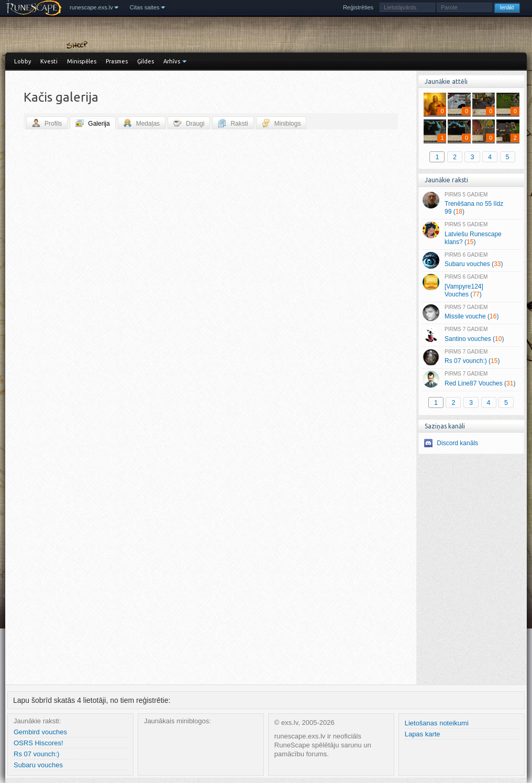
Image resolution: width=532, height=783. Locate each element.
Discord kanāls (457, 443)
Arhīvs (172, 61)
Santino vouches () (471, 335)
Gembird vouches (40, 732)
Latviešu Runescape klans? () (471, 234)
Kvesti (49, 61)
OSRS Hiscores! (38, 743)
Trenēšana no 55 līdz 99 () (471, 204)
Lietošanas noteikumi (437, 723)
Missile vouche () (471, 313)
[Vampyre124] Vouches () (471, 286)
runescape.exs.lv (91, 7)
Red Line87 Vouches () (471, 379)
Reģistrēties (358, 7)
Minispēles (82, 61)
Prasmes (117, 61)
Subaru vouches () (471, 260)
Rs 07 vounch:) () (471, 357)
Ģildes (146, 61)
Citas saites (145, 7)
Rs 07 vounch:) (36, 754)
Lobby (23, 61)
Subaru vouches (38, 765)
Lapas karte (423, 734)
